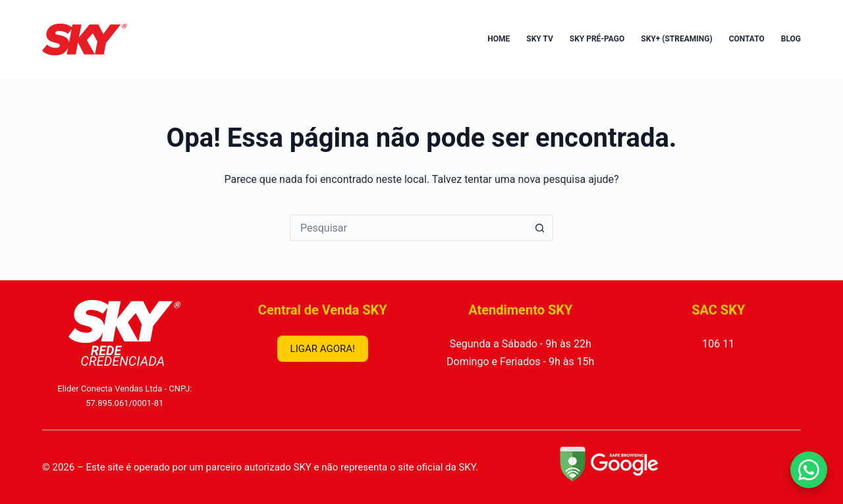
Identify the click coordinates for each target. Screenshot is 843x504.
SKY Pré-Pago (597, 39)
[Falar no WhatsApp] (809, 470)
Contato (747, 39)
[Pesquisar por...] (408, 228)
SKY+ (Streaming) (676, 39)
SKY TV (540, 39)
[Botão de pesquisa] (540, 228)
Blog (791, 39)
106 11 (718, 344)
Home (499, 39)
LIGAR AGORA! (323, 349)
